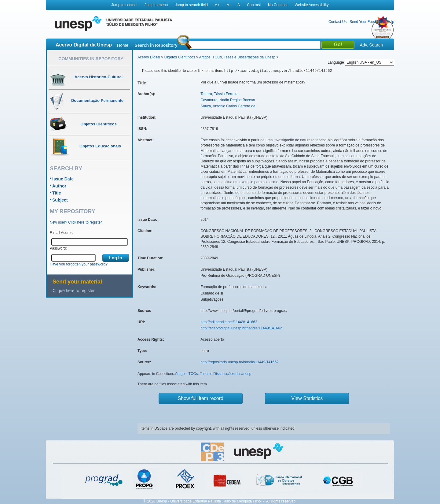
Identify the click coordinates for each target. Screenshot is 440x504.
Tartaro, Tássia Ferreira (219, 94)
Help (390, 22)
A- (229, 5)
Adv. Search (371, 45)
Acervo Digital (149, 57)
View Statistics (307, 398)
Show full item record (201, 398)
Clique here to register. (74, 291)
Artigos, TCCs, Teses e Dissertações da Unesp (237, 57)
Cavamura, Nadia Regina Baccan (228, 100)
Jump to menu (156, 5)
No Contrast (278, 5)
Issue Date (63, 179)
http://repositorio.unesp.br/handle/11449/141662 (240, 362)
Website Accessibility (312, 5)
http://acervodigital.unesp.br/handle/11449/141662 (241, 328)
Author (59, 186)
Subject (60, 200)
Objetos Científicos (180, 57)
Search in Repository (156, 45)
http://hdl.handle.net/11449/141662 (229, 322)
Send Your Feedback (367, 22)
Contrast (254, 5)
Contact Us (337, 22)
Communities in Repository (91, 59)
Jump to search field (191, 5)
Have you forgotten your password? (79, 264)
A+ (217, 5)
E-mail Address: (63, 233)
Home (123, 45)
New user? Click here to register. (76, 222)
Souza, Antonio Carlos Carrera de (228, 106)
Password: (58, 248)
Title (57, 193)
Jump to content (124, 5)
